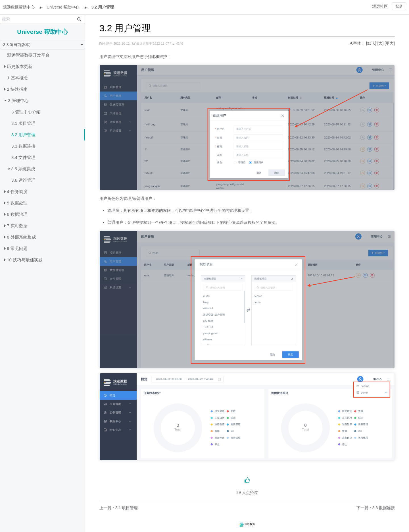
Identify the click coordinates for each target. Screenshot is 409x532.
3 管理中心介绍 (26, 112)
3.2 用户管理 (103, 7)
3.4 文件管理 (23, 157)
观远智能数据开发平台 (28, 55)
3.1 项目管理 (23, 123)
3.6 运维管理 (23, 180)
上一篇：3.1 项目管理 (119, 508)
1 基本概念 (17, 78)
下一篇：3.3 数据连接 (376, 508)
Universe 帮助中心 (63, 7)
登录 (399, 6)
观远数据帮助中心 (19, 7)
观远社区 (380, 6)
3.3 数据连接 (23, 146)
